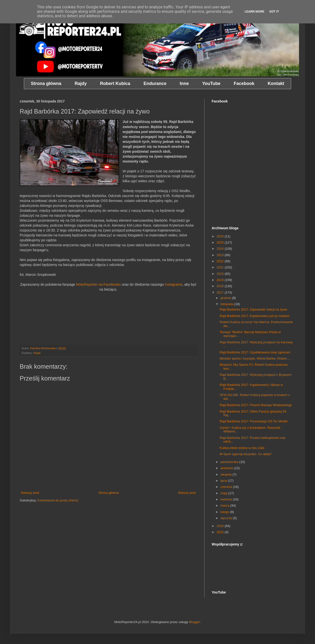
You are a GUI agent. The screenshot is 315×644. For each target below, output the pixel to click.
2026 (221, 236)
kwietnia (227, 499)
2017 (221, 292)
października (230, 462)
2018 (221, 286)
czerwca (227, 487)
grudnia (226, 298)
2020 (221, 274)
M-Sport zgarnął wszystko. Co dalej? (245, 454)
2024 (221, 249)
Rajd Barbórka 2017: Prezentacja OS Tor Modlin (254, 421)
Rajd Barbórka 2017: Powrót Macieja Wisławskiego (256, 405)
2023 (221, 255)
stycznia (227, 518)
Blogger (194, 622)
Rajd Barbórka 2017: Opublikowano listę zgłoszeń (255, 352)
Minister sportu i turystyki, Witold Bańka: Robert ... (255, 358)
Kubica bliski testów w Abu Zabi (242, 448)
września (227, 468)
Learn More (254, 11)
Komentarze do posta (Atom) (58, 500)
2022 (221, 261)
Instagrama (173, 284)
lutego (225, 512)
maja (224, 493)
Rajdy (37, 353)
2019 (221, 280)
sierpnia (227, 474)
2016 (221, 526)
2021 (221, 267)
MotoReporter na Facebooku (98, 284)
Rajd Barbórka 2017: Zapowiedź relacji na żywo (253, 309)
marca (225, 505)
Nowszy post (30, 493)
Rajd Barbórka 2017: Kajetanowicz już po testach (254, 316)
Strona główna (109, 493)
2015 (221, 532)
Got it (274, 11)
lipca (224, 481)
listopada (227, 304)
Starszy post (187, 493)
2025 (221, 242)
